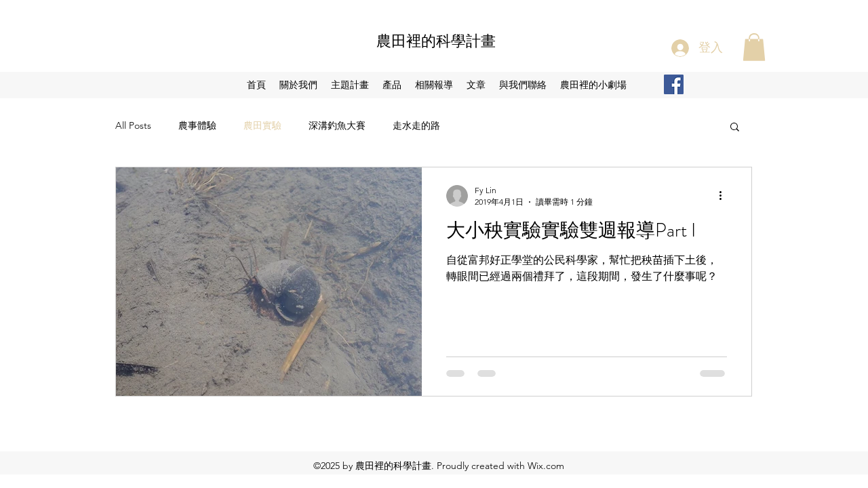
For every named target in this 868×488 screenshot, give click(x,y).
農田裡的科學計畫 (436, 41)
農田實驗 (262, 125)
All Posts (133, 125)
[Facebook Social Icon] (674, 84)
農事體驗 (197, 125)
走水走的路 (416, 125)
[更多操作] (725, 196)
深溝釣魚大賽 (337, 125)
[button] (754, 47)
